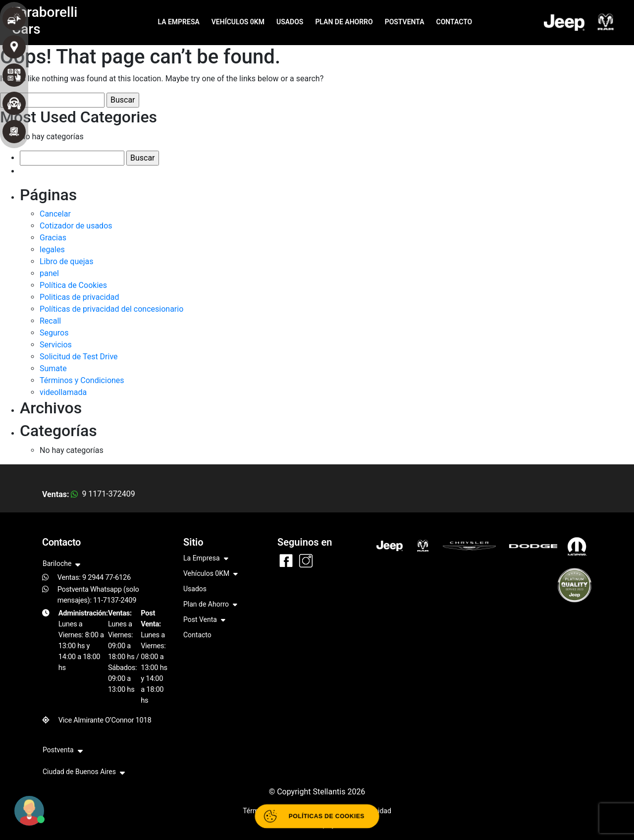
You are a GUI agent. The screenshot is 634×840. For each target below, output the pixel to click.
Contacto (197, 635)
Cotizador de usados (76, 226)
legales (52, 250)
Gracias (53, 238)
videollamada (63, 392)
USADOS (290, 22)
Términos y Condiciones (82, 380)
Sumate (53, 368)
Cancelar (55, 214)
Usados (195, 589)
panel (49, 273)
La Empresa (206, 559)
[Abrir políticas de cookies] (317, 816)
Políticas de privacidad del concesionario (111, 309)
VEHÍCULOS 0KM (238, 22)
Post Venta (204, 620)
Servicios (56, 345)
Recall (50, 321)
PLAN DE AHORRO (344, 22)
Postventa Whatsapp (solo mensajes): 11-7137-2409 (98, 595)
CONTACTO (454, 22)
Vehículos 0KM (211, 574)
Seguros (54, 333)
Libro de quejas (67, 261)
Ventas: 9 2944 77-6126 (94, 577)
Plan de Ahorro (210, 605)
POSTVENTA (405, 22)
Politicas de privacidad (79, 297)
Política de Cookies (73, 285)
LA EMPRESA (178, 22)
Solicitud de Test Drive (79, 357)
